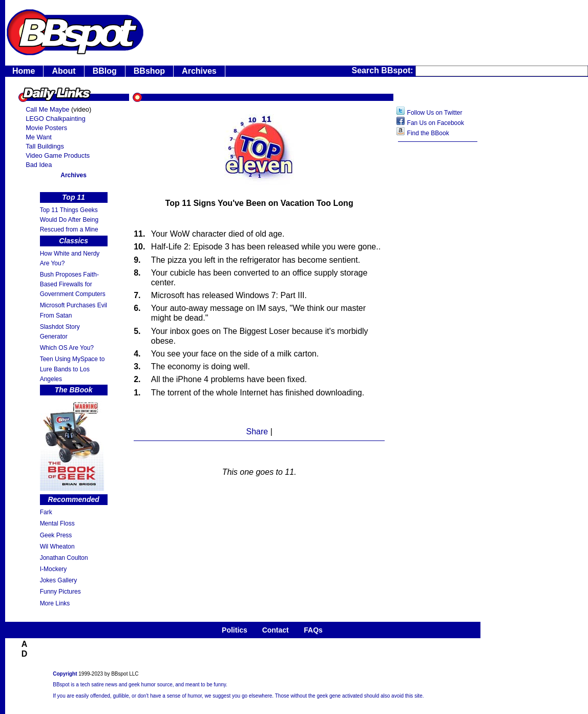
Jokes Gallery (59, 580)
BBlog (105, 71)
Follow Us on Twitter (435, 113)
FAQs (313, 630)
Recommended (73, 499)
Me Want (39, 137)
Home (24, 71)
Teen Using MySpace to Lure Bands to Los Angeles (72, 369)
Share (257, 432)
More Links (55, 603)
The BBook (74, 390)
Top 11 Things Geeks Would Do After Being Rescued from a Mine (69, 220)
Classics (73, 241)
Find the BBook (428, 133)
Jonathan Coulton (64, 558)
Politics (235, 630)
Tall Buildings (45, 146)
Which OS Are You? (67, 348)
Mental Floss (57, 523)
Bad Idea (39, 165)
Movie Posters (46, 128)
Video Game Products (58, 155)
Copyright (65, 674)
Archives (199, 71)
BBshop (149, 71)
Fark (46, 512)
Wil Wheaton (57, 547)
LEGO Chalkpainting (56, 119)
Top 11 (73, 197)
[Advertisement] (438, 310)
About (64, 71)
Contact (276, 630)
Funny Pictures (60, 592)
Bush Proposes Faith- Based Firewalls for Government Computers (73, 284)
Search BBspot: (384, 70)
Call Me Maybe (47, 109)
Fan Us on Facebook (436, 123)
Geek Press (56, 535)
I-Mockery (54, 569)
